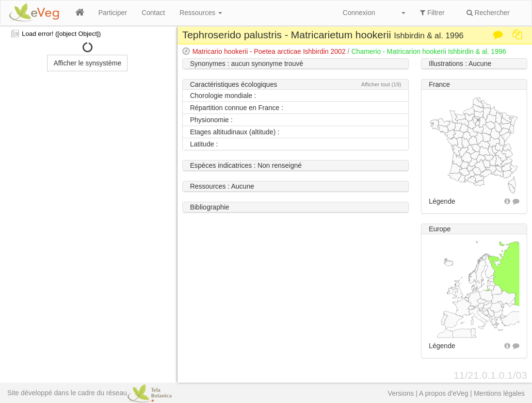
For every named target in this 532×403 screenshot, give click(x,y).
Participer (113, 13)
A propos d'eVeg (444, 393)
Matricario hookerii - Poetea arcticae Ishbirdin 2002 (269, 51)
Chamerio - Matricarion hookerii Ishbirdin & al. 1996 (428, 51)
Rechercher (488, 13)
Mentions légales (499, 393)
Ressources (201, 13)
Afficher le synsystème (87, 63)
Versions (401, 393)
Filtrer (432, 13)
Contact (153, 13)
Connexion (359, 13)
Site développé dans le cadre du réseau (89, 393)
